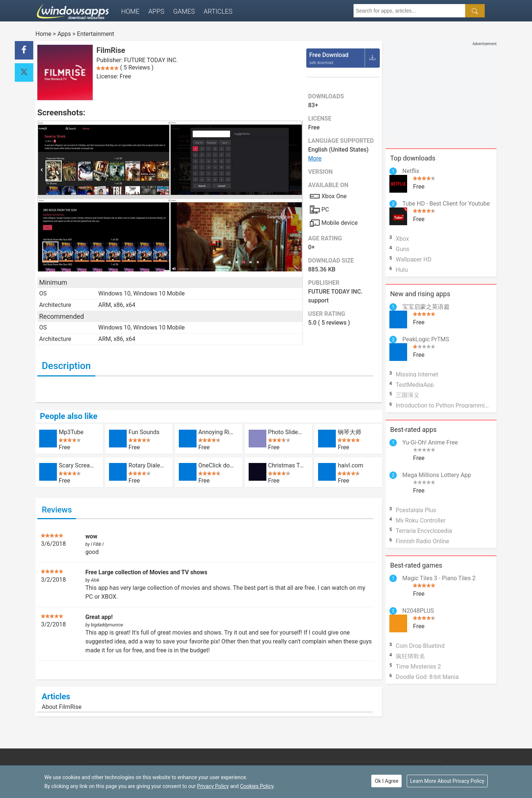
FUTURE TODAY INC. (151, 60)
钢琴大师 (349, 432)
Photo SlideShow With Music (287, 432)
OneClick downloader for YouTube (217, 465)
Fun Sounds (144, 432)
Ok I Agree (386, 781)
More (315, 158)
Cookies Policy (257, 786)
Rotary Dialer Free (147, 465)
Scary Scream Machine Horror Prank (77, 465)
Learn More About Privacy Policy (447, 781)
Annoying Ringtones (217, 432)
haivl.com (350, 465)
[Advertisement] (441, 93)
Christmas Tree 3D (287, 465)
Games (184, 11)
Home (130, 11)
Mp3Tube (71, 432)
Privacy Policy (213, 786)
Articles (218, 11)
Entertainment (96, 34)
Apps (156, 11)
